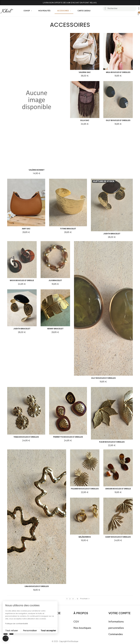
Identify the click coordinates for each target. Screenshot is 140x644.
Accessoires (64, 11)
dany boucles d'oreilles (118, 537)
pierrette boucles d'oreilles (68, 437)
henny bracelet (55, 329)
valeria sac (85, 72)
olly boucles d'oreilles (118, 120)
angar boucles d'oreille (118, 489)
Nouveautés (44, 11)
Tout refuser (12, 631)
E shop (28, 11)
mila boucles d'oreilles (118, 72)
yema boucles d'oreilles (26, 437)
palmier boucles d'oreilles (85, 489)
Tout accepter (48, 631)
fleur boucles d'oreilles (112, 442)
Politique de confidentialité (17, 624)
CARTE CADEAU (84, 11)
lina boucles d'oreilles (37, 586)
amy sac (26, 229)
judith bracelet (112, 234)
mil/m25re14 (85, 537)
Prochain (85, 599)
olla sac (85, 120)
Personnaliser (30, 631)
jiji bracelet (55, 280)
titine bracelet (68, 229)
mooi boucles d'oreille (22, 280)
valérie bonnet (37, 170)
